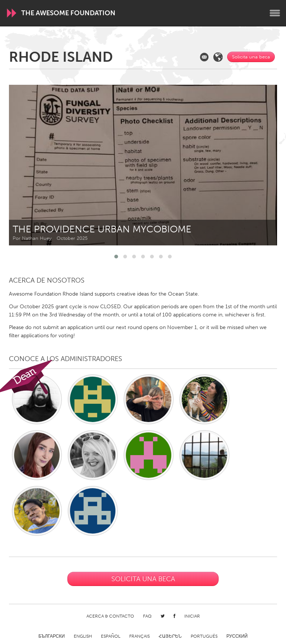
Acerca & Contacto (110, 616)
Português (204, 636)
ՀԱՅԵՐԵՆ (170, 636)
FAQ (147, 616)
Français (139, 636)
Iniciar (192, 616)
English (83, 636)
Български (52, 636)
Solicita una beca (251, 57)
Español (111, 636)
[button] (116, 257)
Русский (237, 636)
